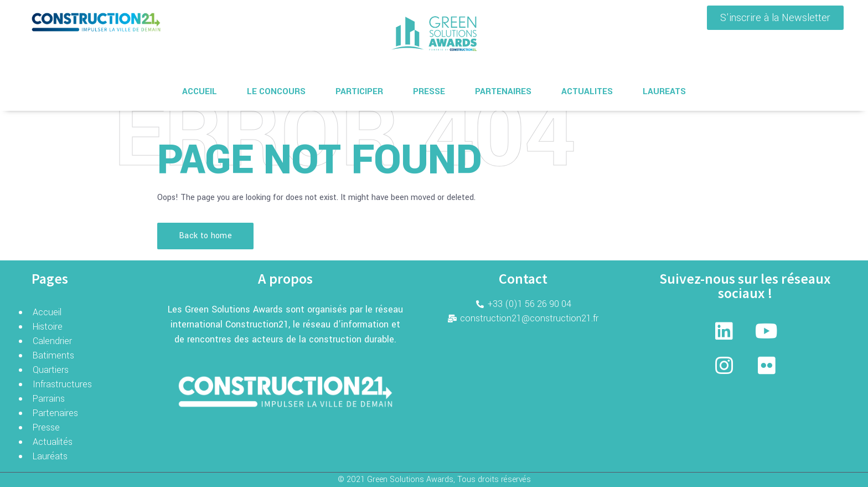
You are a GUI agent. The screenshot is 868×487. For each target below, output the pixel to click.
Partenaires (55, 413)
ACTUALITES (587, 91)
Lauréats (50, 456)
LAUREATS (664, 91)
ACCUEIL (200, 91)
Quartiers (51, 370)
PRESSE (429, 91)
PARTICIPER (359, 91)
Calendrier (52, 341)
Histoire (48, 327)
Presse (46, 427)
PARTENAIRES (503, 91)
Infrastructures (62, 384)
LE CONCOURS (276, 91)
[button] (775, 18)
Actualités (53, 442)
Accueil (47, 312)
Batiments (53, 355)
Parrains (49, 399)
